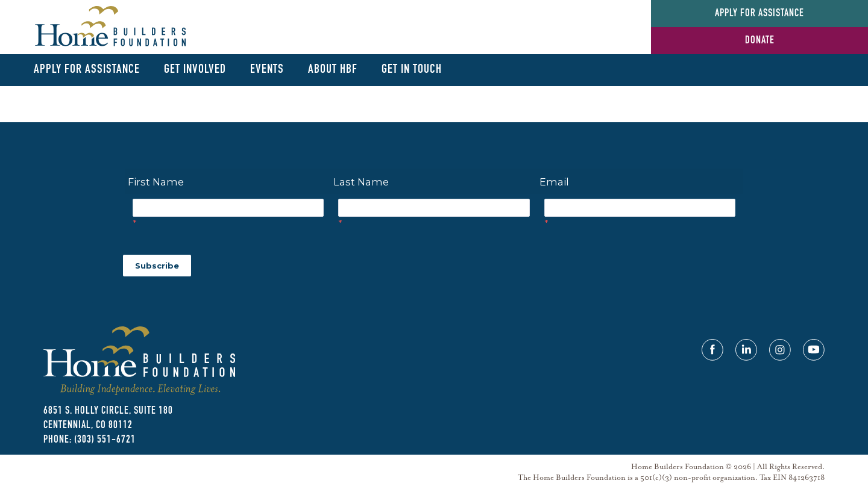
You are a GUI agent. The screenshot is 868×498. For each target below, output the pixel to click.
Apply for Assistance (759, 14)
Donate (760, 41)
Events (267, 70)
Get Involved (195, 70)
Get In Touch (412, 70)
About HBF (333, 70)
